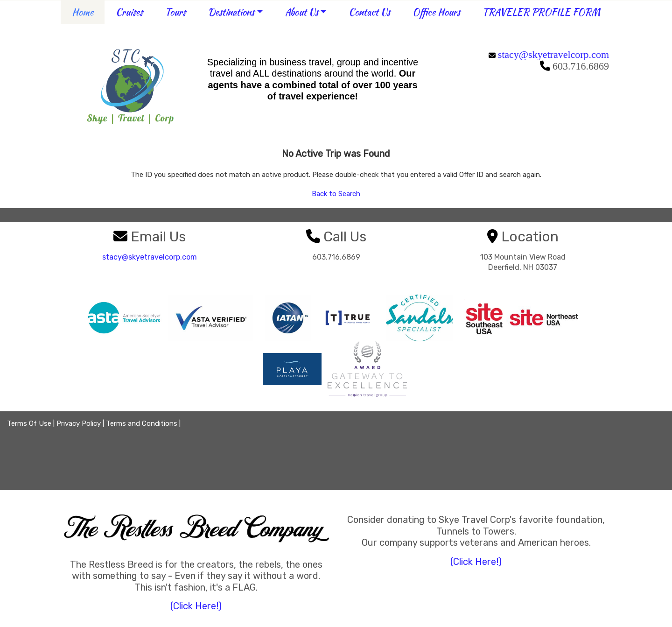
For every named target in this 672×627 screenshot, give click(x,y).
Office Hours (436, 12)
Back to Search (336, 194)
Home (83, 12)
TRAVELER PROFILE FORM (541, 12)
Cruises (129, 12)
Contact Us (369, 12)
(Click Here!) (196, 606)
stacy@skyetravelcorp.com (553, 54)
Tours (175, 12)
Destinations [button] (231, 12)
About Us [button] (302, 12)
